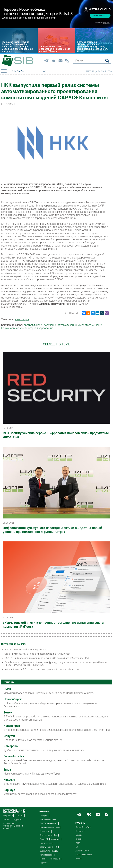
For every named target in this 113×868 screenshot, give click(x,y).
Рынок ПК (44, 839)
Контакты (19, 816)
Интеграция (22, 319)
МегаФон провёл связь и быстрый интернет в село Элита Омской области (49, 693)
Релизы (79, 859)
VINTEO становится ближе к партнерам (25, 650)
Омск (7, 689)
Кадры (55, 851)
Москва (79, 835)
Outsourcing (45, 851)
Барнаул (9, 790)
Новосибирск (13, 699)
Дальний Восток (83, 851)
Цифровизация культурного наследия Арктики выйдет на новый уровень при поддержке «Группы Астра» (52, 530)
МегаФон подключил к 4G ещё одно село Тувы (32, 774)
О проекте (8, 816)
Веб (56, 835)
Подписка (17, 820)
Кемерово (11, 746)
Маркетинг (55, 839)
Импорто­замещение (90, 325)
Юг (77, 847)
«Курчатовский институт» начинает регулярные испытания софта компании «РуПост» (53, 625)
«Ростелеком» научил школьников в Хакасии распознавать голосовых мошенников (55, 784)
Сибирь (79, 839)
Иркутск (9, 736)
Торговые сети (46, 843)
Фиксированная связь (50, 827)
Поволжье (80, 831)
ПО (56, 847)
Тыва (7, 770)
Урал (78, 843)
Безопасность (46, 835)
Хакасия (9, 780)
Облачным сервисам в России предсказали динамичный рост (37, 654)
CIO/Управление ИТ (49, 823)
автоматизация (67, 325)
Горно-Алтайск (14, 756)
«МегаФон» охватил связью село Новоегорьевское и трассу (40, 794)
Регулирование (47, 855)
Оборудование (46, 847)
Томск (8, 713)
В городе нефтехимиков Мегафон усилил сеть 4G (33, 740)
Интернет (44, 816)
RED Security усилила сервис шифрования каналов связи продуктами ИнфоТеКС (56, 435)
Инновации (55, 859)
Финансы (44, 859)
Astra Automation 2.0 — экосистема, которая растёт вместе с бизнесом (42, 669)
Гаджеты (44, 863)
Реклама (7, 820)
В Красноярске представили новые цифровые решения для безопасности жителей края (57, 730)
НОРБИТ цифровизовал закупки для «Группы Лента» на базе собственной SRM (47, 658)
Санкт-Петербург (83, 827)
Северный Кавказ (84, 855)
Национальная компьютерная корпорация (27, 328)
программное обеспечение (40, 325)
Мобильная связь (48, 819)
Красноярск (12, 726)
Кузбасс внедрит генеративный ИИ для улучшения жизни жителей (44, 750)
